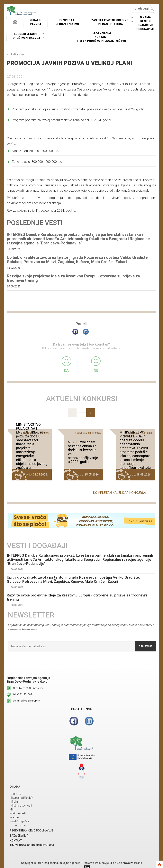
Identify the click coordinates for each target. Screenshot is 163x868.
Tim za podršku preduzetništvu (101, 41)
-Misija (14, 802)
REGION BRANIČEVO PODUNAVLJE (145, 25)
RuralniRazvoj (35, 22)
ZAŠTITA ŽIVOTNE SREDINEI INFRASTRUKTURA (110, 22)
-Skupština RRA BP (21, 798)
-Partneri (15, 818)
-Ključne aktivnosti (21, 806)
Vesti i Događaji (15, 54)
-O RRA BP (16, 794)
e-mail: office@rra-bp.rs (26, 701)
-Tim (13, 810)
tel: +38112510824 (23, 695)
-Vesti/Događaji (19, 822)
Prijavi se (145, 647)
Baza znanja (101, 33)
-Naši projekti (18, 814)
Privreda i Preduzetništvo (66, 22)
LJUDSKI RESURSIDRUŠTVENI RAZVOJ (26, 36)
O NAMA (145, 17)
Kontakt (101, 37)
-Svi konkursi (18, 826)
